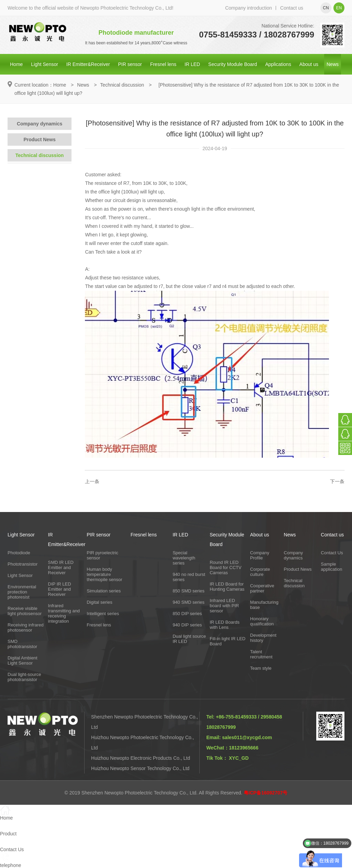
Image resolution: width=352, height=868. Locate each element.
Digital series (99, 602)
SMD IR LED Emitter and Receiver (61, 567)
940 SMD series (188, 602)
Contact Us (332, 553)
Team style (261, 668)
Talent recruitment (261, 654)
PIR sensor (130, 64)
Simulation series (104, 591)
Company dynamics (40, 124)
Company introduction (249, 8)
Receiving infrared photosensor (26, 627)
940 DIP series (187, 625)
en (339, 8)
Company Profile (260, 555)
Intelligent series (103, 614)
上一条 (92, 481)
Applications (278, 64)
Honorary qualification (262, 621)
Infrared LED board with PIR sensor (224, 606)
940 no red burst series (189, 577)
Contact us (292, 8)
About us (309, 64)
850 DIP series (187, 614)
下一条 (337, 481)
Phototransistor (23, 564)
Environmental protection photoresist (22, 592)
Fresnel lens (163, 64)
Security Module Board (233, 64)
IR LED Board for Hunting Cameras (227, 587)
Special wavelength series (184, 558)
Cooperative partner (262, 588)
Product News (39, 140)
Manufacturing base (264, 605)
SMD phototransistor (22, 644)
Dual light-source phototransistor (24, 677)
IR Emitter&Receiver (88, 64)
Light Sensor (45, 64)
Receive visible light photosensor (25, 611)
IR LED (192, 64)
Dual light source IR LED (189, 639)
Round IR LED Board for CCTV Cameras (225, 567)
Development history (263, 638)
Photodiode (19, 553)
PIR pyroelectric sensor (102, 555)
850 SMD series (188, 591)
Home (16, 64)
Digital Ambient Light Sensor (23, 660)
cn (326, 8)
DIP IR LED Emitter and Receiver (60, 589)
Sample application (331, 567)
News (333, 64)
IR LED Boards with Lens (225, 625)
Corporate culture (260, 572)
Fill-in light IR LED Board (228, 641)
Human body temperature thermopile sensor (104, 574)
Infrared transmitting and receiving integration (64, 613)
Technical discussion (122, 85)
